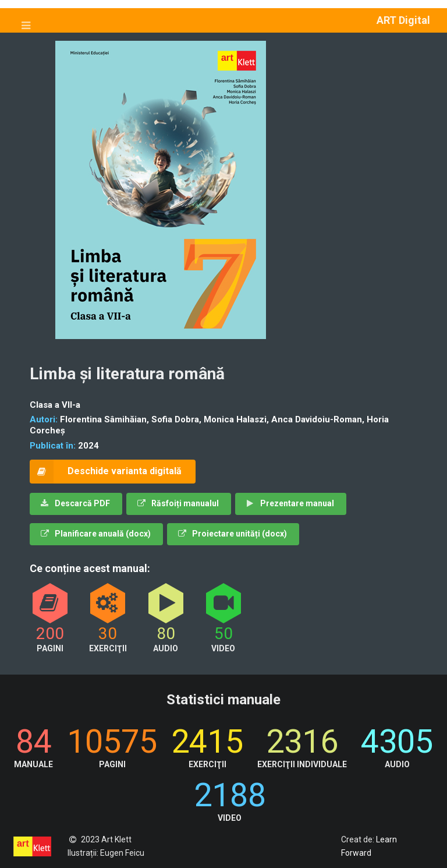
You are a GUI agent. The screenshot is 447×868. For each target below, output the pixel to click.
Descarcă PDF (75, 503)
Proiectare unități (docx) (233, 534)
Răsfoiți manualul (178, 503)
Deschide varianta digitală (106, 472)
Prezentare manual (290, 503)
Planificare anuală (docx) (96, 534)
